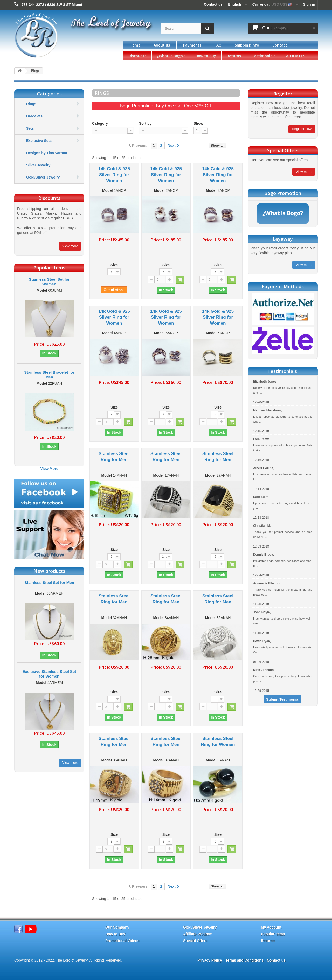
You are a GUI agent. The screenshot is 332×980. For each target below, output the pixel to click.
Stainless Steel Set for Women (49, 282)
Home (135, 45)
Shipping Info (247, 45)
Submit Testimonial (283, 699)
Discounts (137, 56)
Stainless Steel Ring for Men (114, 457)
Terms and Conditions (244, 960)
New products (49, 571)
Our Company (117, 927)
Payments (192, 45)
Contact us (213, 4)
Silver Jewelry (38, 165)
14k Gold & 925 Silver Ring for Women (114, 175)
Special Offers (195, 941)
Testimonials (264, 56)
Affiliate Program (198, 934)
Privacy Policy (210, 960)
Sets (30, 128)
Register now (302, 129)
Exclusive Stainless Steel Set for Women (49, 674)
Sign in (309, 4)
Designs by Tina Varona (47, 153)
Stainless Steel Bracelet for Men (49, 375)
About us (162, 45)
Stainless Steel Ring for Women (218, 741)
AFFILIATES (296, 56)
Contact (280, 45)
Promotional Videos (122, 941)
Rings (31, 104)
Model (42, 290)
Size (114, 265)
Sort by (145, 123)
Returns (234, 56)
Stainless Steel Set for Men (49, 583)
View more (70, 246)
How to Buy (206, 56)
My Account (271, 927)
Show (198, 123)
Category (100, 123)
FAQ (218, 45)
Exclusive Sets (39, 141)
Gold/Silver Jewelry (43, 177)
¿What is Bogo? (171, 56)
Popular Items (273, 934)
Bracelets (34, 116)
